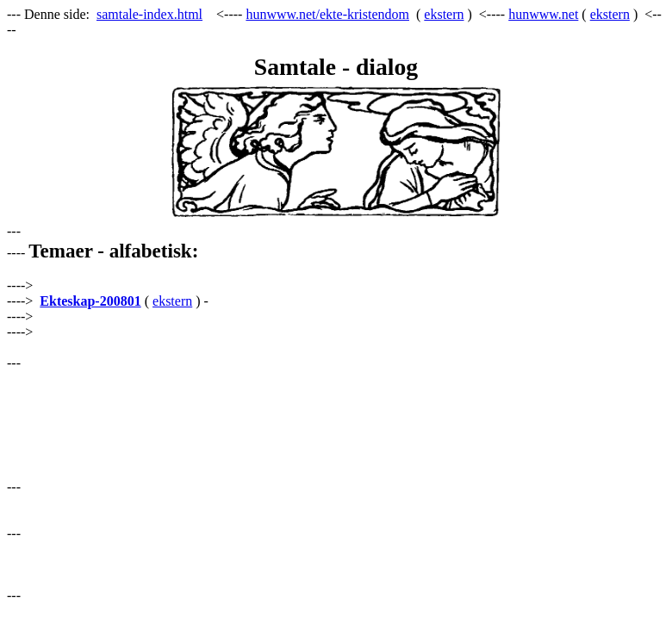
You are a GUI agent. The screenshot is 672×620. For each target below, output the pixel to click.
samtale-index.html (149, 14)
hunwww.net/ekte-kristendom (327, 14)
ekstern (444, 14)
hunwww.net (543, 14)
